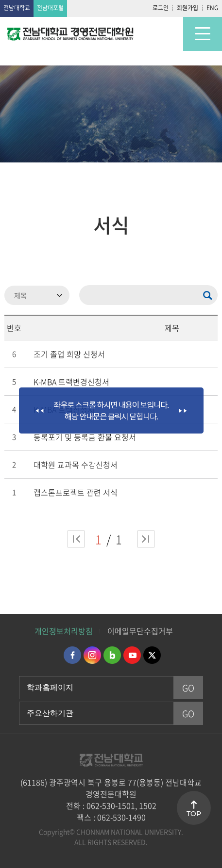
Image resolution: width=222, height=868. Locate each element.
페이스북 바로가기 (72, 655)
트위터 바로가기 (152, 655)
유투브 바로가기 (132, 655)
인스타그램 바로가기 (92, 655)
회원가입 (188, 8)
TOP (194, 814)
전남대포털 (50, 8)
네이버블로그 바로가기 (112, 655)
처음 (76, 539)
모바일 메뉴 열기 (203, 34)
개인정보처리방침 (64, 631)
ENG (212, 8)
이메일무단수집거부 (140, 631)
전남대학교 (17, 8)
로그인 (161, 8)
